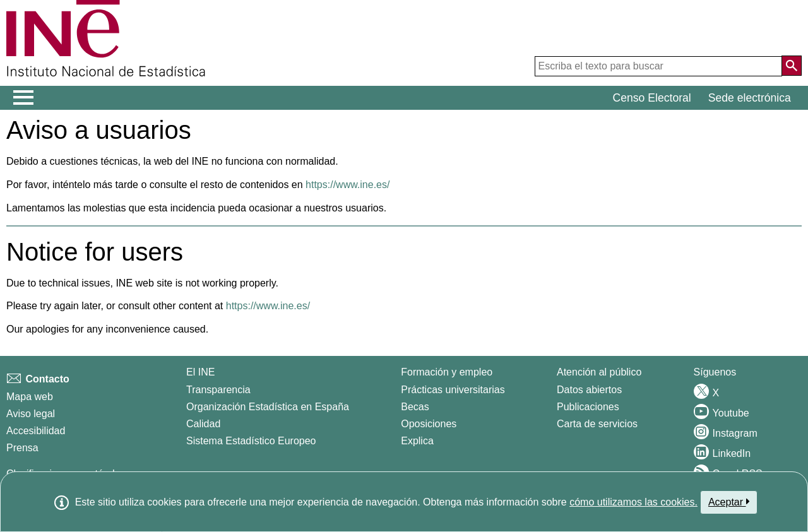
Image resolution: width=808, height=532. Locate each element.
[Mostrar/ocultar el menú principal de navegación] (24, 98)
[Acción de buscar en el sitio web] (792, 66)
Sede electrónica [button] (750, 98)
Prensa (22, 448)
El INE (200, 372)
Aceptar (729, 502)
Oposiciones (429, 424)
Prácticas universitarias (453, 390)
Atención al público (599, 372)
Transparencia (218, 390)
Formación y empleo (447, 372)
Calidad (203, 424)
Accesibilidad (36, 431)
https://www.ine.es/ (348, 185)
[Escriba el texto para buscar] (658, 66)
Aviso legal (31, 414)
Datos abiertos (589, 390)
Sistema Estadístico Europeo (251, 441)
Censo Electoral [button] (652, 98)
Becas (415, 407)
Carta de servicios (597, 424)
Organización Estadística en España (268, 407)
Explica (417, 441)
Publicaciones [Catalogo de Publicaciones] (588, 407)
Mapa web (30, 397)
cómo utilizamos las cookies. (633, 502)
